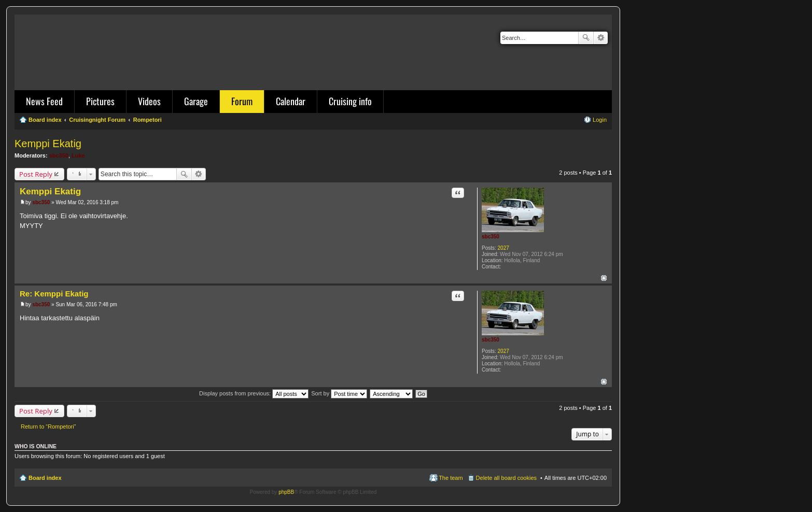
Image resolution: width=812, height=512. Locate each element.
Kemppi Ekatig (48, 144)
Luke (78, 155)
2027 (503, 248)
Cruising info (350, 101)
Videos (149, 101)
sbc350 (59, 155)
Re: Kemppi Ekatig (54, 294)
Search (586, 38)
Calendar (291, 101)
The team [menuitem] (451, 478)
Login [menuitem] (600, 120)
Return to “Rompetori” (48, 426)
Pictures (100, 101)
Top (604, 278)
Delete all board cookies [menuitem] (506, 478)
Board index (45, 478)
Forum (242, 101)
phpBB (286, 492)
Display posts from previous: (254, 393)
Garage (196, 101)
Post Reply (36, 174)
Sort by (339, 393)
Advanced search (601, 38)
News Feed (44, 101)
